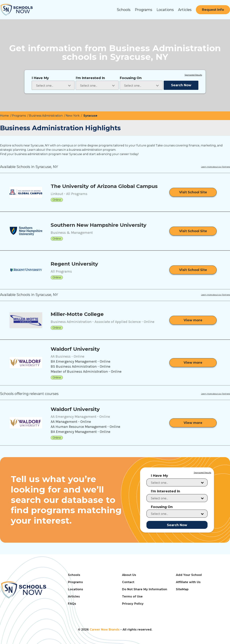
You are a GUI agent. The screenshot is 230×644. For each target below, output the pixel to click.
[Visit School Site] (193, 192)
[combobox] (53, 85)
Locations (165, 10)
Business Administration (46, 116)
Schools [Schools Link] (74, 575)
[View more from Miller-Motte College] (193, 320)
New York (73, 116)
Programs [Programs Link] (75, 582)
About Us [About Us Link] (129, 575)
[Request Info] (213, 10)
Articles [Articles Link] (74, 596)
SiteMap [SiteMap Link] (182, 589)
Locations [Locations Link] (75, 589)
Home (5, 116)
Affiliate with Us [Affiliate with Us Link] (188, 582)
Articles (185, 10)
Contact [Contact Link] (128, 582)
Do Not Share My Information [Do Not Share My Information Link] (145, 589)
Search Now (181, 85)
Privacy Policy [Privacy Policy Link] (133, 604)
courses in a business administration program (84, 150)
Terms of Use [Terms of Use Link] (132, 596)
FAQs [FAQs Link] (72, 604)
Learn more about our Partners (216, 167)
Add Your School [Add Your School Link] (189, 575)
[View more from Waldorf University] (193, 363)
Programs (143, 10)
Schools (124, 10)
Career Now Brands (105, 630)
